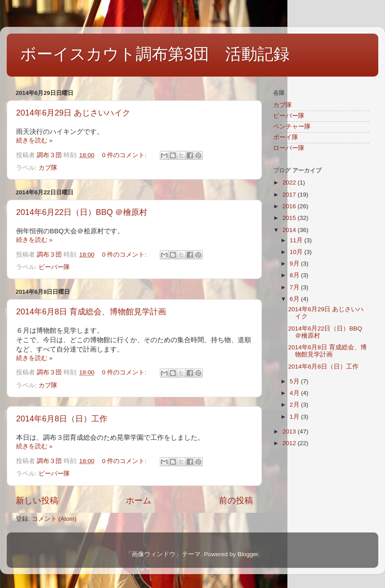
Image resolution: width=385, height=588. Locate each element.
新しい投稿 (37, 500)
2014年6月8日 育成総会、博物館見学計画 (91, 312)
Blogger (248, 554)
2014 (290, 230)
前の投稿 (236, 500)
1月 (295, 417)
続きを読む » (34, 140)
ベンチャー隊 (292, 127)
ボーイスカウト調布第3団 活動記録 (155, 54)
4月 (295, 393)
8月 (295, 275)
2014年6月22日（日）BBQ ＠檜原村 (82, 212)
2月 (295, 405)
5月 (295, 381)
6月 (295, 299)
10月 (297, 252)
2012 (290, 443)
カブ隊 (48, 168)
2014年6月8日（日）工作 (62, 419)
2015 (290, 218)
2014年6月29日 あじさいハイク (73, 113)
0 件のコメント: (125, 155)
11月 (297, 240)
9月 (295, 264)
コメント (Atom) (54, 519)
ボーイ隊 (286, 137)
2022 (290, 182)
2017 (290, 195)
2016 (290, 206)
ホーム (139, 500)
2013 (290, 431)
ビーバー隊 (54, 267)
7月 (295, 287)
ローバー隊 (289, 148)
